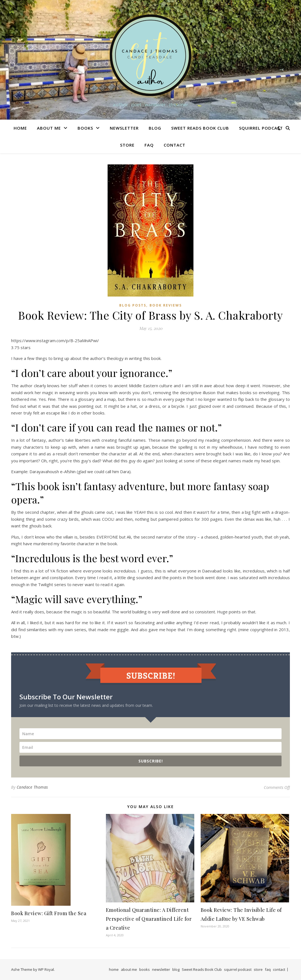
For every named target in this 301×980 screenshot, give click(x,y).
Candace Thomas (32, 787)
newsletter (124, 128)
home (20, 128)
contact (175, 145)
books (85, 128)
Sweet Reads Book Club (200, 128)
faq (149, 145)
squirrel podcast (261, 128)
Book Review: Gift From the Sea (49, 913)
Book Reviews (166, 305)
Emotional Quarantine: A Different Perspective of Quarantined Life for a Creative (149, 919)
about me (49, 128)
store (127, 145)
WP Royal (46, 969)
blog (155, 128)
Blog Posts (133, 305)
